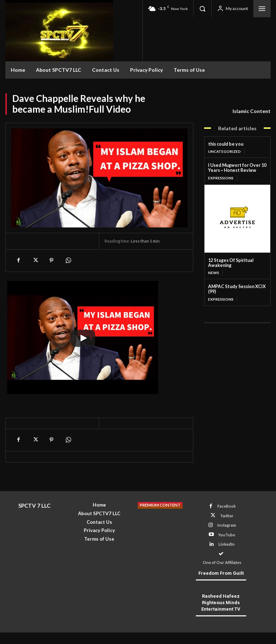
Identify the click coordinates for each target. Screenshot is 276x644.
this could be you (225, 144)
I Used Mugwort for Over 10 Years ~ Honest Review (236, 168)
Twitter (227, 515)
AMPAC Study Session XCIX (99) (236, 288)
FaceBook (227, 506)
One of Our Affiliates (227, 553)
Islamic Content (252, 111)
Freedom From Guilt (221, 565)
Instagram (227, 525)
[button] (202, 9)
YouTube (227, 534)
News (213, 272)
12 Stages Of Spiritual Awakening (229, 262)
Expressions (221, 177)
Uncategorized (224, 151)
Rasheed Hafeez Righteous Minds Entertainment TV (221, 594)
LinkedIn (227, 544)
